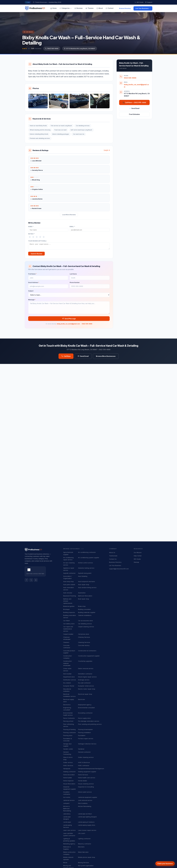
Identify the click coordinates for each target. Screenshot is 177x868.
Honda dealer (83, 781)
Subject (31, 292)
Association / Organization (68, 577)
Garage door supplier (67, 745)
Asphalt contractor (69, 573)
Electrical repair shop (85, 694)
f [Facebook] (27, 580)
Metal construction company (69, 853)
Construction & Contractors (87, 651)
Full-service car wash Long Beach (61, 126)
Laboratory (67, 814)
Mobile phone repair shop (87, 857)
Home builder (68, 778)
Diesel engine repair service (87, 677)
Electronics (67, 705)
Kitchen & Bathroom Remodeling (67, 809)
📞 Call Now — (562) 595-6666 (134, 102)
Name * (31, 227)
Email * (72, 227)
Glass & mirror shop (68, 758)
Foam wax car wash (61, 130)
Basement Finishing (70, 596)
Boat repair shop (84, 599)
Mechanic (81, 847)
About (100, 8)
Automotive (82, 593)
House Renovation (69, 784)
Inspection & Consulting (86, 787)
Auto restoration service (69, 589)
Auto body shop (68, 581)
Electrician (82, 699)
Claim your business (165, 864)
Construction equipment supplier (89, 656)
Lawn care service (69, 830)
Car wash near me (79, 134)
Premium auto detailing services (40, 138)
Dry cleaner (67, 683)
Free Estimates (134, 114)
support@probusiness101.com (119, 569)
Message (32, 301)
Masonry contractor (85, 844)
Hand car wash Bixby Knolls (38, 126)
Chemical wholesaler (67, 638)
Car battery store (69, 624)
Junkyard (66, 803)
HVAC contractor (84, 765)
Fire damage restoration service (89, 721)
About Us (112, 552)
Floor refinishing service (69, 725)
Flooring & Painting (69, 729)
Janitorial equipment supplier (88, 797)
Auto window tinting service (87, 587)
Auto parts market (69, 585)
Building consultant (84, 609)
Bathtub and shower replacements (68, 601)
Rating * (31, 234)
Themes (90, 8)
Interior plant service (85, 792)
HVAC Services (68, 765)
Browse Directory (125, 8)
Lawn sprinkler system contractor (69, 834)
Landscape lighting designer (87, 817)
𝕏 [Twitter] (31, 580)
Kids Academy (83, 803)
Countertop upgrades (85, 661)
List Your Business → (143, 8)
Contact (110, 8)
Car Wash (67, 621)
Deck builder (67, 674)
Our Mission (138, 552)
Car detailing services (83, 126)
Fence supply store (84, 718)
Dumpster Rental (69, 686)
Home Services (83, 775)
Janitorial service (69, 800)
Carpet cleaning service (86, 627)
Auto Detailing (83, 576)
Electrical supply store (69, 700)
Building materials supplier (87, 612)
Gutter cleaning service (86, 757)
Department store (69, 677)
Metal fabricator (83, 852)
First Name (32, 275)
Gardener (81, 749)
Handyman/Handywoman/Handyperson (91, 769)
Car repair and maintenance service (68, 629)
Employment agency (85, 705)
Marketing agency (69, 844)
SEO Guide (139, 2)
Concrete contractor (67, 646)
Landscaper (67, 822)
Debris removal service (86, 668)
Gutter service (68, 762)
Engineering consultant (67, 709)
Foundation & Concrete (68, 740)
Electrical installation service (69, 695)
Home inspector (68, 781)
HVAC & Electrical (84, 762)
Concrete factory (84, 645)
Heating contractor (69, 772)
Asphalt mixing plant (85, 573)
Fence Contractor (69, 718)
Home (54, 8)
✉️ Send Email (134, 108)
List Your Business (115, 565)
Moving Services (84, 863)
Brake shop (82, 606)
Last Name (73, 275)
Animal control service (85, 563)
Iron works (67, 797)
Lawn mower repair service (87, 830)
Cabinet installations (85, 615)
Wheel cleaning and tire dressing (40, 130)
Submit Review (36, 255)
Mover (65, 863)
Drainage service (84, 680)
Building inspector (69, 612)
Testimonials (113, 556)
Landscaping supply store (87, 825)
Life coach (82, 833)
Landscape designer (67, 818)
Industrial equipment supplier (70, 788)
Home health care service (87, 778)
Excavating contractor (85, 713)
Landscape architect (85, 814)
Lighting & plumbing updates (69, 840)
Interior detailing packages (61, 134)
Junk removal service (85, 800)
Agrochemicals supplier (68, 553)
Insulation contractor (67, 793)
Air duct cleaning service (69, 564)
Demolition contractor (85, 674)
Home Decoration (69, 775)
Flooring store (68, 735)
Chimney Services (84, 637)
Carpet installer (68, 634)
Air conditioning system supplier (89, 558)
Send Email (83, 357)
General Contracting (67, 753)
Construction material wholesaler (68, 663)
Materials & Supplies (67, 848)
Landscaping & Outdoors (86, 822)
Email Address (34, 283)
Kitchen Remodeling (85, 806)
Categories (66, 8)
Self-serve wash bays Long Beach (81, 130)
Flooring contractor (70, 732)
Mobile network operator (68, 858)
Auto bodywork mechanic (87, 581)
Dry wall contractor (84, 683)
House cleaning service (86, 784)
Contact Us (113, 559)
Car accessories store (85, 621)
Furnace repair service (86, 739)
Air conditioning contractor (87, 552)
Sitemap (136, 562)
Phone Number (75, 283)
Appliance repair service (69, 569)
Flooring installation (84, 732)
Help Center (138, 556)
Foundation (82, 735)
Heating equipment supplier (87, 772)
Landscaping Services (68, 826)
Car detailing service (85, 624)
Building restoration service (70, 616)
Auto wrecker (68, 593)
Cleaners (66, 642)
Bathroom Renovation (85, 596)
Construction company (68, 657)
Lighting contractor (84, 839)
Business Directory (115, 562)
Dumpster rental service (86, 686)
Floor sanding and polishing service (90, 724)
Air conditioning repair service (68, 559)
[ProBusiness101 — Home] (35, 8)
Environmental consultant (86, 708)
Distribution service (70, 680)
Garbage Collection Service (87, 744)
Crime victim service (67, 670)
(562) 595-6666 (52, 49)
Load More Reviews (69, 215)
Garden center (68, 749)
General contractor (84, 752)
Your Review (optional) (37, 241)
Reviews (79, 8)
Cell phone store (84, 634)
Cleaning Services (84, 642)
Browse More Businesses (106, 357)
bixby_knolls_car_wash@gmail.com (68, 325)
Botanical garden (69, 606)
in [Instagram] (36, 580)
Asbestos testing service (86, 568)
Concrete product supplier (69, 652)
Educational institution (67, 690)
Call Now (66, 357)
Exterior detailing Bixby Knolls (39, 134)
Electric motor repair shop (87, 689)
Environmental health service (68, 714)
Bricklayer (67, 609)
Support (149, 2)
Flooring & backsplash (85, 729)
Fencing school (68, 721)
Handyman (67, 769)
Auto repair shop (84, 585)
